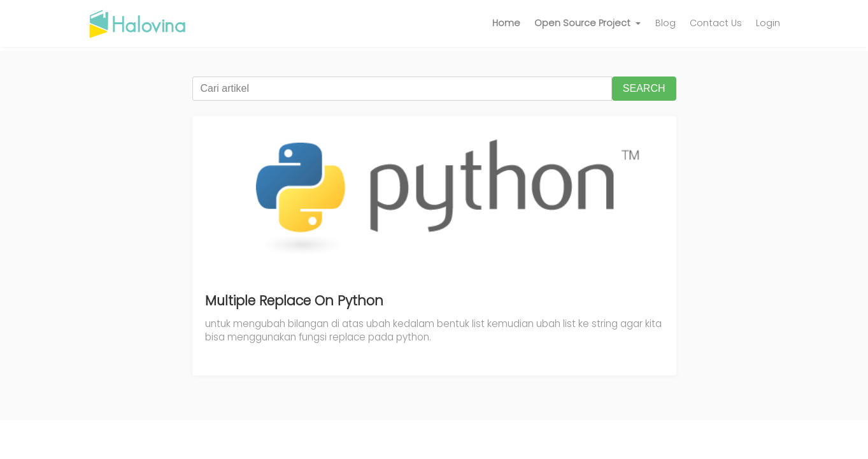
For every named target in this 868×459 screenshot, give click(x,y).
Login (768, 23)
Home (506, 23)
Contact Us (716, 23)
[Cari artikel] (402, 89)
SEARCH (644, 88)
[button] (588, 24)
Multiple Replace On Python (294, 301)
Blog (665, 23)
